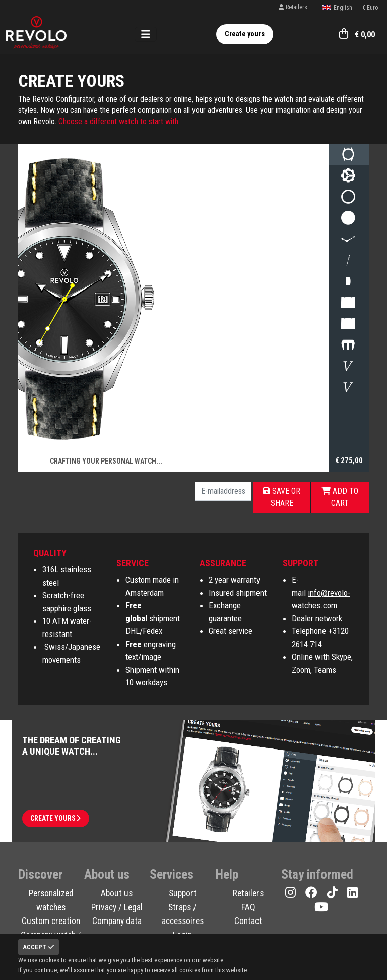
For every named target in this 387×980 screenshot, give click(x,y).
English (337, 8)
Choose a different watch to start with (118, 121)
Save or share (282, 497)
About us (117, 893)
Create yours (245, 34)
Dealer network (317, 618)
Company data (117, 921)
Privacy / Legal (117, 907)
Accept (39, 947)
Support (183, 893)
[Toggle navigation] (146, 34)
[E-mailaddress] (223, 491)
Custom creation (51, 921)
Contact (248, 921)
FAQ (248, 907)
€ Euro (370, 8)
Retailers (293, 7)
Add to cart (340, 497)
